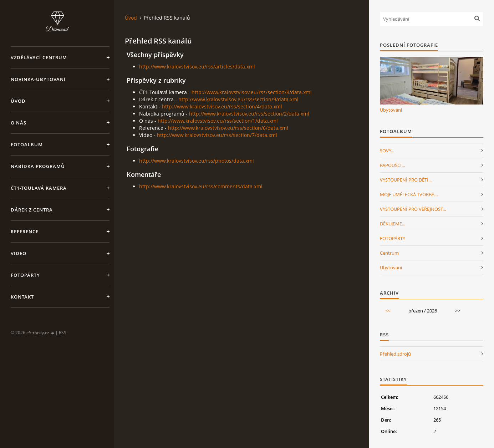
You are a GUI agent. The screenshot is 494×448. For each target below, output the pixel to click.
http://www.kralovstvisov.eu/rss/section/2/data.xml (249, 114)
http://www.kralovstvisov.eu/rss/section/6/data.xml (228, 128)
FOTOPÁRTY (393, 238)
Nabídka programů (38, 166)
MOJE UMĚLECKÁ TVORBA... (409, 194)
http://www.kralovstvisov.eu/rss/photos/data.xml (197, 161)
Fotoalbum (27, 144)
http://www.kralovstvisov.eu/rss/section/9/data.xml (238, 99)
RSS (63, 333)
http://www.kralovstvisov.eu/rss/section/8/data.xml (252, 92)
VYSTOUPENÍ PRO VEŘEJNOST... (413, 209)
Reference (25, 231)
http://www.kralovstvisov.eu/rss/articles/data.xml (197, 67)
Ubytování (391, 110)
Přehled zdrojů (395, 354)
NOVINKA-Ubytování (38, 79)
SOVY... (387, 151)
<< (388, 311)
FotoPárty (25, 275)
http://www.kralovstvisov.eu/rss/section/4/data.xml (222, 106)
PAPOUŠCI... (392, 165)
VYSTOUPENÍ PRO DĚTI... (406, 180)
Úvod (18, 101)
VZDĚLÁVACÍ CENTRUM (39, 57)
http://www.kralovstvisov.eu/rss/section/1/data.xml (218, 121)
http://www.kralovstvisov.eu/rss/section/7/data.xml (217, 135)
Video (19, 253)
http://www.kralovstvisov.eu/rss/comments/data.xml (201, 186)
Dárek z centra (32, 210)
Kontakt (22, 297)
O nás (19, 123)
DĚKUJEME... (393, 224)
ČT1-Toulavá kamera (39, 188)
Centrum (389, 253)
